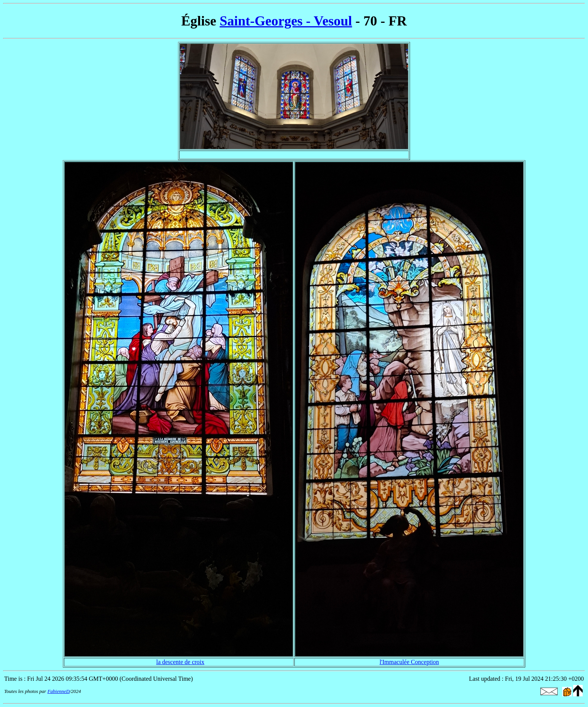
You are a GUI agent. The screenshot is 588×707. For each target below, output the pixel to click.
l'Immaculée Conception (409, 662)
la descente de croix (180, 662)
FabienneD (59, 691)
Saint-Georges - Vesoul (286, 21)
